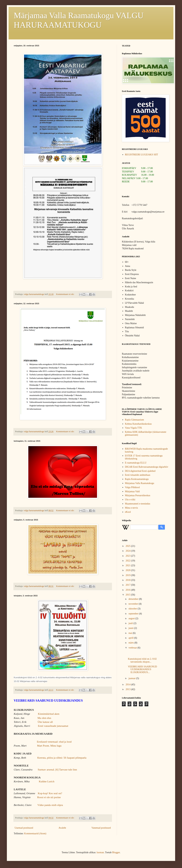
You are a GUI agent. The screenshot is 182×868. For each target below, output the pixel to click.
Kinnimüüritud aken (49, 714)
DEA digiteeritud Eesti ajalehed (140, 471)
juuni (131, 628)
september (134, 614)
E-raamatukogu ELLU (136, 463)
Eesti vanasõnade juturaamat (53, 726)
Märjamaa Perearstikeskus (138, 495)
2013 (128, 689)
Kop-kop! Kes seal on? (50, 793)
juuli (131, 623)
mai (131, 633)
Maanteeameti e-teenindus (138, 504)
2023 (128, 556)
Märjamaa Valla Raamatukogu (140, 483)
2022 (128, 561)
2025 (128, 546)
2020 (128, 570)
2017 (128, 585)
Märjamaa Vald (132, 491)
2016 (128, 590)
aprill (131, 638)
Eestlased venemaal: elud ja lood (54, 742)
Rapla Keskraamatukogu (137, 479)
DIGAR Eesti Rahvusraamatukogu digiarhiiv (147, 467)
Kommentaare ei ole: (66, 294)
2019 (128, 575)
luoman (100, 852)
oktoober (133, 609)
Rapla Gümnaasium (135, 420)
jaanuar (132, 678)
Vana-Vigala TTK (134, 428)
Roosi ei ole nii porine (49, 797)
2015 (128, 595)
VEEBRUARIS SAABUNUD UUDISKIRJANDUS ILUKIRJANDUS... (142, 670)
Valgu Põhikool (132, 487)
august (132, 618)
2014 (128, 685)
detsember (134, 599)
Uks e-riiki (130, 500)
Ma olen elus (44, 718)
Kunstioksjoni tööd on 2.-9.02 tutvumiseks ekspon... (142, 660)
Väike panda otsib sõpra (50, 805)
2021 (128, 565)
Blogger (116, 852)
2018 (128, 580)
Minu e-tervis (132, 508)
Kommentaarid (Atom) (35, 834)
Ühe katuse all (45, 722)
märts (131, 643)
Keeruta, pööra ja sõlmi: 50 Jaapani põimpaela (62, 758)
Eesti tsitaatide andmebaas (138, 475)
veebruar (133, 648)
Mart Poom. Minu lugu (49, 746)
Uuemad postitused (24, 828)
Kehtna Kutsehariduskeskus (138, 424)
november (133, 604)
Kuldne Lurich (47, 781)
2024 (128, 551)
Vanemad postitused (101, 828)
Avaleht (62, 828)
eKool (128, 512)
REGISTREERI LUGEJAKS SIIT (142, 155)
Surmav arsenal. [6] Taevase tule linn (57, 770)
